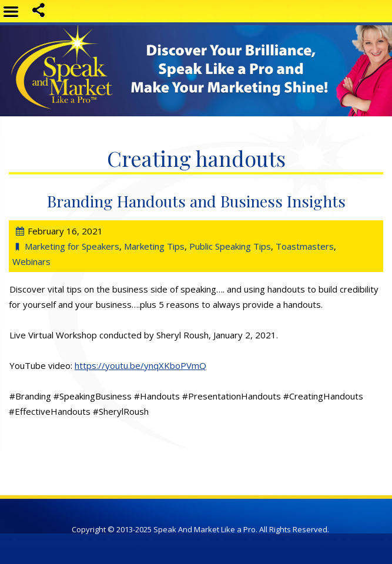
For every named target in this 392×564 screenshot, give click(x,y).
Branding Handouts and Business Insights (196, 201)
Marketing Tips (154, 246)
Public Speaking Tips (230, 246)
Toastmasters (305, 246)
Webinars (31, 261)
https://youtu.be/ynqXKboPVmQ (140, 365)
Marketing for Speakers (72, 246)
